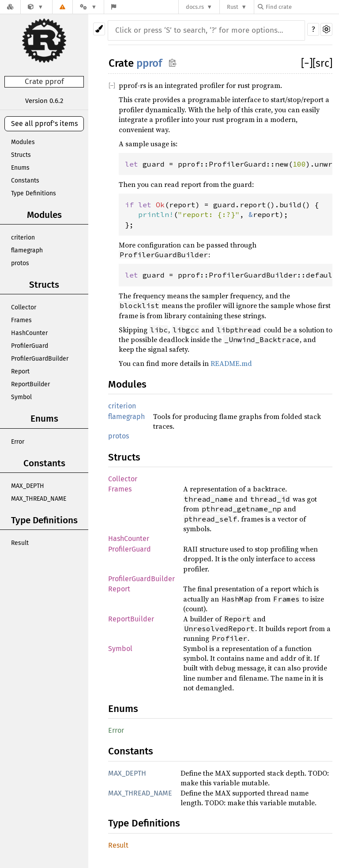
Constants (25, 181)
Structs (21, 155)
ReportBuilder (30, 384)
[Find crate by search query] (302, 7)
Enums (20, 168)
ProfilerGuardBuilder (40, 359)
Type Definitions (34, 193)
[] (307, 63)
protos (20, 263)
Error (18, 442)
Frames (21, 320)
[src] (322, 63)
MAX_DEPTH (28, 486)
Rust (233, 7)
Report (20, 371)
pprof (149, 63)
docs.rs (195, 7)
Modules (23, 142)
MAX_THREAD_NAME (39, 499)
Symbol (21, 397)
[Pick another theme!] (99, 29)
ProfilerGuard (30, 346)
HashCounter (29, 333)
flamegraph (27, 250)
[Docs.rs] (10, 7)
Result (20, 543)
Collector (24, 307)
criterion (23, 238)
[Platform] (88, 7)
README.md (231, 363)
